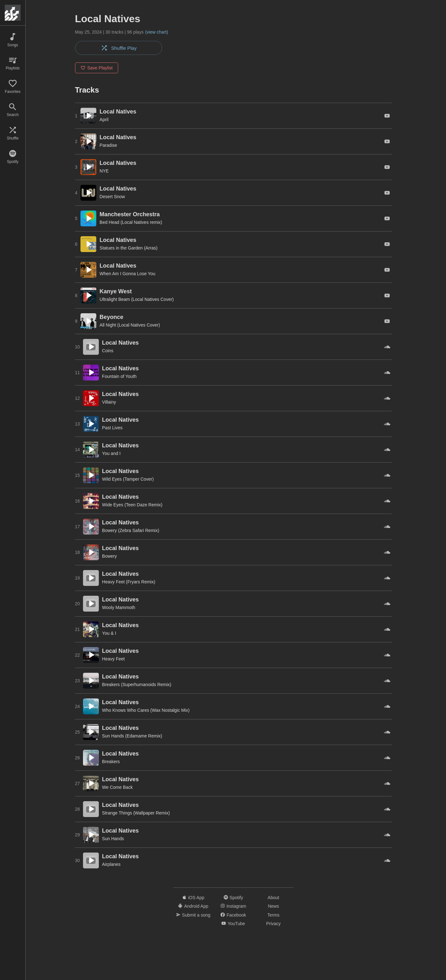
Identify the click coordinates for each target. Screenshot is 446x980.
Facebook (233, 915)
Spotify (233, 898)
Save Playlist (97, 68)
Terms (273, 915)
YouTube (233, 924)
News (274, 907)
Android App (193, 907)
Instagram (233, 907)
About (274, 898)
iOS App (193, 898)
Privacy (273, 924)
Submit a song (193, 915)
